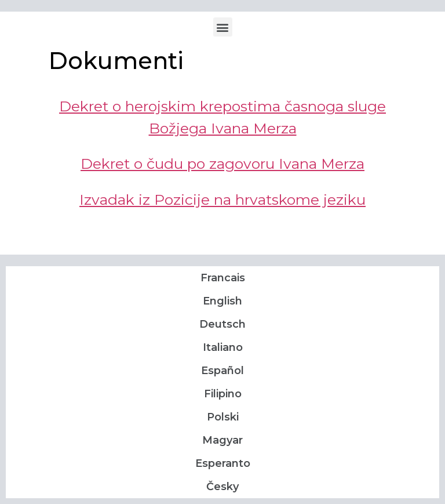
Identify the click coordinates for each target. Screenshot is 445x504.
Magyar (222, 440)
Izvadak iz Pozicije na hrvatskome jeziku (222, 200)
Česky (222, 487)
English (222, 301)
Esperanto (223, 463)
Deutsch (222, 324)
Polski (223, 417)
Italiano (223, 347)
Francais (223, 278)
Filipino (223, 394)
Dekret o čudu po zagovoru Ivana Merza (222, 164)
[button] (223, 27)
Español (222, 371)
